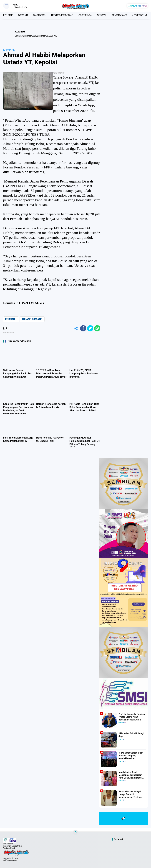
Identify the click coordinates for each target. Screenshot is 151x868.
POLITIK (8, 15)
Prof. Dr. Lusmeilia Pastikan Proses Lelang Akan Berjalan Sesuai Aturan (132, 717)
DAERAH (23, 15)
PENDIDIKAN (119, 15)
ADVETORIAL (140, 15)
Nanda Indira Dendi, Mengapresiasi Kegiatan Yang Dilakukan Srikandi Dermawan (130, 775)
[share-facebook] (83, 328)
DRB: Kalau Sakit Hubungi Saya (131, 735)
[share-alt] (76, 328)
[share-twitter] (90, 328)
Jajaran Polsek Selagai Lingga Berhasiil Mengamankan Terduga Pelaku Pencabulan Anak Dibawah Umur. (131, 794)
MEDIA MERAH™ (10, 861)
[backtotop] (75, 832)
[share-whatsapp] (97, 328)
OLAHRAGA (85, 15)
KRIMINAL (9, 50)
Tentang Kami (9, 848)
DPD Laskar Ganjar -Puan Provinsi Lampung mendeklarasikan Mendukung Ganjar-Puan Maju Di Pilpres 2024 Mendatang (131, 756)
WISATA (102, 15)
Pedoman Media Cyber (13, 846)
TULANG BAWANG (32, 319)
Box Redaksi (8, 844)
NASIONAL (40, 15)
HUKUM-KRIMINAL (62, 15)
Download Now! (139, 6)
